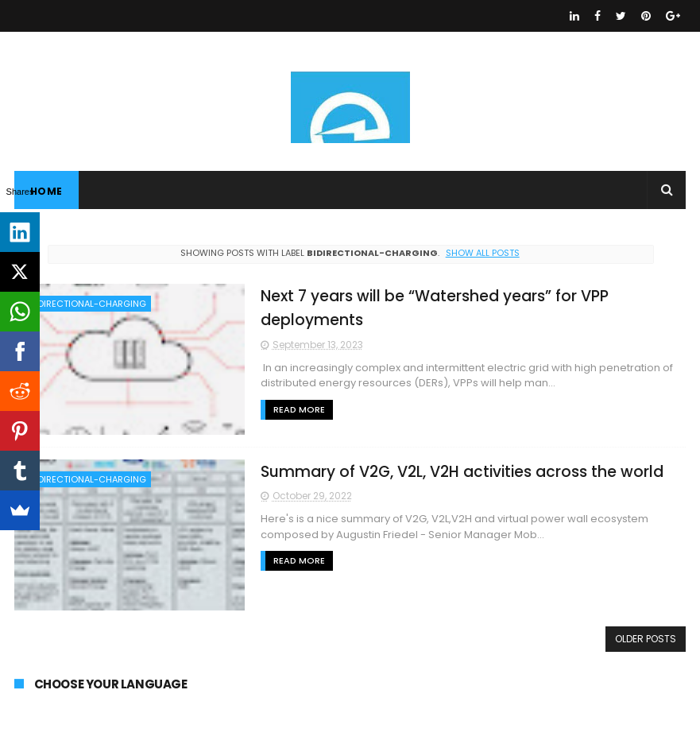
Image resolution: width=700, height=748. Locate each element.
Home (46, 191)
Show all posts (483, 253)
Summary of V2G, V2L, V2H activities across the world (462, 472)
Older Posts (646, 639)
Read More (299, 409)
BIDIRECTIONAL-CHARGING (89, 304)
